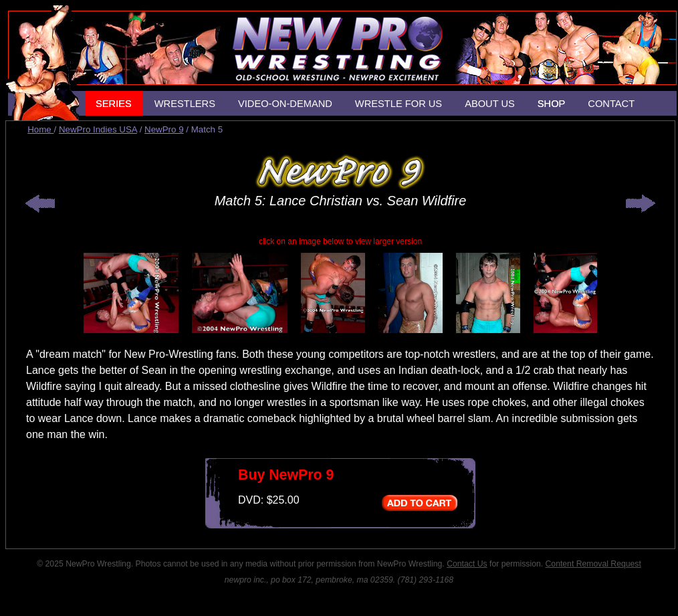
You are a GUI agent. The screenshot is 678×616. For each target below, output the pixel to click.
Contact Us (467, 564)
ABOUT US (490, 104)
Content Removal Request (593, 564)
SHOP (552, 104)
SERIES (114, 104)
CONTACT (611, 104)
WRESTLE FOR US (399, 104)
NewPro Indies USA (98, 129)
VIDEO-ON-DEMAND (285, 104)
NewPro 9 (164, 129)
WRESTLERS (185, 104)
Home (40, 129)
